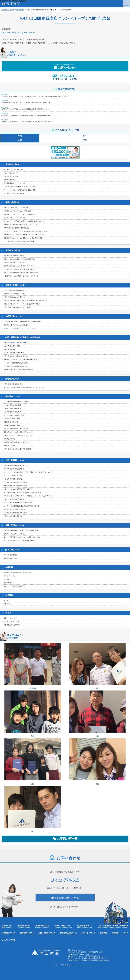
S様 (33, 809)
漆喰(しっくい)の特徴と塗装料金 (14, 509)
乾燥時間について (10, 446)
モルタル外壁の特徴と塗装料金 (14, 469)
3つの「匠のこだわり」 (11, 173)
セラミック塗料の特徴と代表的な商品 (16, 429)
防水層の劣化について (11, 558)
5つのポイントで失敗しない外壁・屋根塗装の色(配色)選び (23, 322)
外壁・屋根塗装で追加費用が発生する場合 (17, 307)
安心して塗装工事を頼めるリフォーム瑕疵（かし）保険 (22, 537)
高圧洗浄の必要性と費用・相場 (14, 353)
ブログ (126, 933)
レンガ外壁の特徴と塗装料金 (13, 479)
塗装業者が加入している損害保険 (15, 534)
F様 (33, 761)
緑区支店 (7, 600)
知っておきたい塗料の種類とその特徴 (16, 402)
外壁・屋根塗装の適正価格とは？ (15, 290)
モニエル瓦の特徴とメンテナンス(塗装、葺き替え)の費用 (22, 492)
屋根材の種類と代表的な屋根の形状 (15, 486)
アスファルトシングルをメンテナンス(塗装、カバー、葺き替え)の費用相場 (28, 496)
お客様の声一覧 (65, 839)
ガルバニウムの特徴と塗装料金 (14, 499)
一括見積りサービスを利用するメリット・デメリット (21, 276)
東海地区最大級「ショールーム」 (15, 183)
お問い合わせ (65, 67)
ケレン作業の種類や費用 (12, 346)
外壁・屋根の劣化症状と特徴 (13, 384)
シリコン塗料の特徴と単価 (12, 412)
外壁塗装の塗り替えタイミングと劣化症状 (17, 211)
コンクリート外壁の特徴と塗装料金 (15, 482)
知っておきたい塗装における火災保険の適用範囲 (20, 541)
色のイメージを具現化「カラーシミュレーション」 (20, 328)
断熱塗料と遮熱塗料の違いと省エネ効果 (17, 442)
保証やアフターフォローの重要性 (15, 218)
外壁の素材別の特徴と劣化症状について (17, 465)
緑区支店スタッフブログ (12, 622)
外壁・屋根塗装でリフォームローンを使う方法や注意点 (22, 304)
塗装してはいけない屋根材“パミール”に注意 (18, 503)
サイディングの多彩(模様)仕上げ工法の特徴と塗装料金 (22, 506)
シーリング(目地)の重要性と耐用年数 (16, 363)
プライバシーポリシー (11, 576)
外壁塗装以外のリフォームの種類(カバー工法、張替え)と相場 (24, 235)
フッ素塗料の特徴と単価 (12, 419)
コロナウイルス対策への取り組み (15, 586)
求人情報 (7, 579)
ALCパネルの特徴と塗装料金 (13, 476)
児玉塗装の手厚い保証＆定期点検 (15, 193)
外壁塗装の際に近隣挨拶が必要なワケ (16, 366)
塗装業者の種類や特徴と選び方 (14, 256)
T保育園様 (33, 666)
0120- (65, 882)
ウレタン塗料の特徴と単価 (12, 408)
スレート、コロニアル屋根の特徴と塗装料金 (18, 489)
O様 (97, 761)
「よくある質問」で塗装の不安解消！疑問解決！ (20, 241)
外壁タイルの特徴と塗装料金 (13, 516)
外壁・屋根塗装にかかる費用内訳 (15, 297)
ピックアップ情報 (9, 940)
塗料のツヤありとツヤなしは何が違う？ (17, 325)
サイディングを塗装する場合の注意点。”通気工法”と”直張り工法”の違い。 (28, 472)
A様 (97, 714)
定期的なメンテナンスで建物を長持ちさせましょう (20, 225)
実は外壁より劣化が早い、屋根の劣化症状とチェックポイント (24, 387)
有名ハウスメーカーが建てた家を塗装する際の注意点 (21, 273)
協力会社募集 (8, 583)
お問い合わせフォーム (65, 899)
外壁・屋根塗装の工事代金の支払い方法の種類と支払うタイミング (25, 300)
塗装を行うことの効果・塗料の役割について (18, 432)
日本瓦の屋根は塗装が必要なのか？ (15, 513)
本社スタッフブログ (10, 618)
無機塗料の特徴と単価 (11, 422)
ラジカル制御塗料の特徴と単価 (14, 415)
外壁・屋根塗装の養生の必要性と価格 (16, 356)
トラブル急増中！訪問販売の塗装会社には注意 (19, 269)
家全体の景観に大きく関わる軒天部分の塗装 (18, 370)
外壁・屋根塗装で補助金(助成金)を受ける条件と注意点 (22, 530)
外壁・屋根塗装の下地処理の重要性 (15, 343)
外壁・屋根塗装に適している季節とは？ (17, 208)
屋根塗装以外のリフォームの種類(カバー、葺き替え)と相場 (23, 238)
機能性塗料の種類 (10, 439)
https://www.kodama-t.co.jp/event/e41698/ (19, 32)
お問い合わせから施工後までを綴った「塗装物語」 (20, 187)
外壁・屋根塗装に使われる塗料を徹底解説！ (18, 449)
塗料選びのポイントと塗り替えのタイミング (18, 435)
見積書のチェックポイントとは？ (15, 294)
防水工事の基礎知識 (10, 555)
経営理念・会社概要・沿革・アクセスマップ (18, 573)
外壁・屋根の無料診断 (11, 176)
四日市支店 (7, 604)
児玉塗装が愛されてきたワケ (13, 170)
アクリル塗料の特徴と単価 (12, 405)
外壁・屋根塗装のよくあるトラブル (15, 263)
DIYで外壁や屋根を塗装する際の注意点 (17, 228)
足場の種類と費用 (10, 349)
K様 (97, 666)
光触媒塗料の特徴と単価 (12, 425)
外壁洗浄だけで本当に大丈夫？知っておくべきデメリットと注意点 (25, 231)
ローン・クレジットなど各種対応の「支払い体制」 (20, 190)
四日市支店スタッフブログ (12, 625)
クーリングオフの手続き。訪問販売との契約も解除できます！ (24, 221)
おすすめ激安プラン (10, 180)
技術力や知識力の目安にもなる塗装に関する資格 (20, 259)
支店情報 (115, 933)
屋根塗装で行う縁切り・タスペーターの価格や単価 (20, 360)
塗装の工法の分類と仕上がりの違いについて (18, 266)
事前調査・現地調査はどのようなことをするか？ (20, 214)
